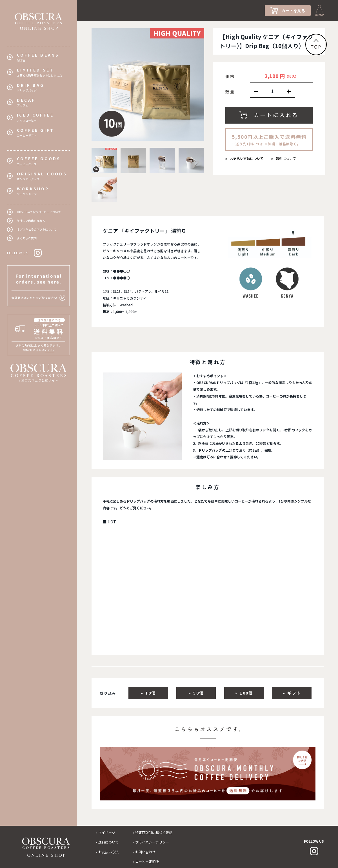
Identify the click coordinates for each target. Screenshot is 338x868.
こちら (49, 350)
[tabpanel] (148, 84)
